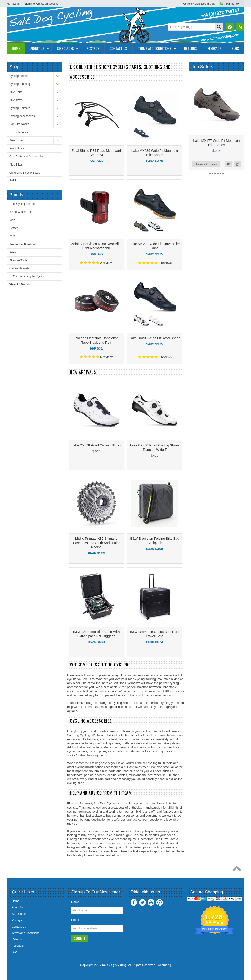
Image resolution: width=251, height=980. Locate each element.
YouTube (151, 902)
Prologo (14, 252)
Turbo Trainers (19, 132)
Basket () (232, 4)
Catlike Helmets (19, 268)
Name (75, 902)
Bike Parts (16, 92)
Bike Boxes (16, 140)
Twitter (142, 902)
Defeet (13, 228)
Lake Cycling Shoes (22, 204)
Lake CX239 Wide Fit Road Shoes (155, 338)
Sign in (29, 4)
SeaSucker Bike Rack (23, 244)
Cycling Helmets (20, 108)
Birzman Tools (18, 260)
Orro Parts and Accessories (27, 157)
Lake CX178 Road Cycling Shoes (96, 445)
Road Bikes (17, 148)
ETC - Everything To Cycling (27, 276)
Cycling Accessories (22, 116)
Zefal (13, 236)
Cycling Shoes (18, 76)
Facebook (134, 902)
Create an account (47, 4)
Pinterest (160, 902)
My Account (13, 4)
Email (75, 920)
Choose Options (206, 164)
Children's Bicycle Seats (25, 173)
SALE (13, 181)
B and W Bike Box (21, 212)
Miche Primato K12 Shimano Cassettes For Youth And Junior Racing (96, 543)
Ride (12, 220)
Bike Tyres (16, 100)
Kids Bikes (16, 165)
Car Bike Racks (19, 124)
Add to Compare (238, 164)
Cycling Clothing (20, 84)
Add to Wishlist (228, 164)
